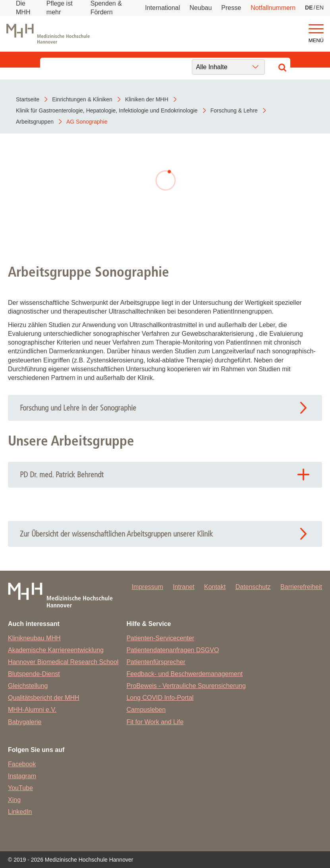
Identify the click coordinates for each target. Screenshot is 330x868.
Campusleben (146, 710)
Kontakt (215, 587)
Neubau (201, 8)
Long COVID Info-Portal (160, 698)
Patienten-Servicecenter (160, 638)
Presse (231, 8)
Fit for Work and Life (155, 722)
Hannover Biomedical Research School (63, 662)
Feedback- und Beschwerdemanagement (184, 674)
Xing (14, 800)
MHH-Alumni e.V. (32, 710)
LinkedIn (20, 812)
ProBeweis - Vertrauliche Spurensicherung (186, 686)
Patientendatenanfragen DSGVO (173, 650)
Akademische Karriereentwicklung (56, 650)
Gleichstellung (28, 686)
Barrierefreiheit (301, 587)
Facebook (22, 764)
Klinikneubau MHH (34, 638)
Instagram (22, 776)
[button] (316, 29)
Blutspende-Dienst (34, 674)
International (162, 8)
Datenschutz (253, 587)
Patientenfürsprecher (156, 662)
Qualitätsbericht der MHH (44, 698)
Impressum (148, 587)
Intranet (183, 587)
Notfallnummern (273, 8)
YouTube (20, 788)
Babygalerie (25, 722)
